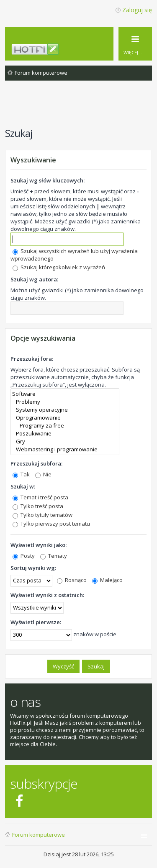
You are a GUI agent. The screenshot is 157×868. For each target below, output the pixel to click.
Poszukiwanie (65, 434)
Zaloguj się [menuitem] (137, 10)
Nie (43, 474)
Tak (21, 474)
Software (65, 394)
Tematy (54, 556)
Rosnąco (72, 580)
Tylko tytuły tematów (42, 515)
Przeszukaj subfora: (36, 463)
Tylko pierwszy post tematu (51, 524)
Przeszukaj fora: (32, 359)
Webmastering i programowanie (65, 449)
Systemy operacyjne (65, 410)
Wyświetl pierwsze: (36, 622)
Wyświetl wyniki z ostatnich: (47, 595)
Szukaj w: (23, 486)
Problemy (65, 402)
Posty (24, 556)
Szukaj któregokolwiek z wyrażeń (59, 267)
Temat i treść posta (40, 497)
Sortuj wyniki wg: (33, 568)
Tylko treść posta (38, 506)
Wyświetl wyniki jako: (39, 545)
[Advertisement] (81, 108)
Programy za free (65, 426)
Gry (65, 442)
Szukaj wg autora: (34, 279)
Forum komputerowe (39, 835)
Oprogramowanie (65, 418)
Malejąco (107, 580)
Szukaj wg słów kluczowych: (48, 180)
